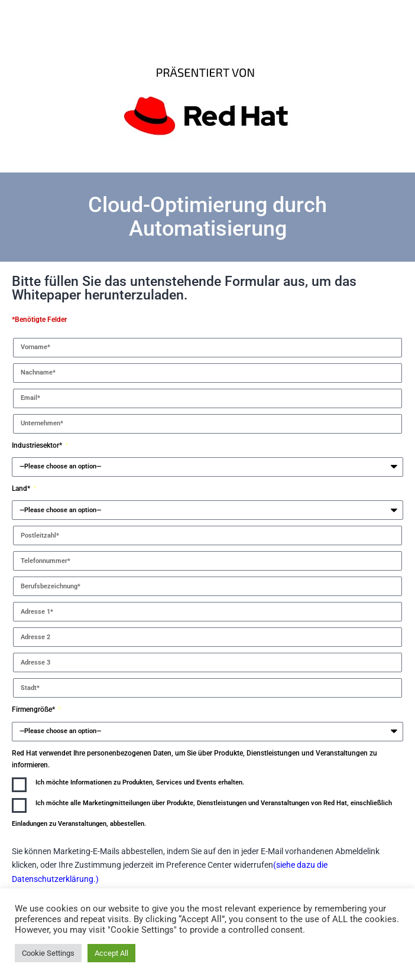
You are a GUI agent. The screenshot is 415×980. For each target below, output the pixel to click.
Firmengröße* (34, 709)
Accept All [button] (111, 953)
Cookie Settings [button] (48, 953)
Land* (22, 489)
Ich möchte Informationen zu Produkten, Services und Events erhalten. (140, 782)
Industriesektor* (38, 445)
